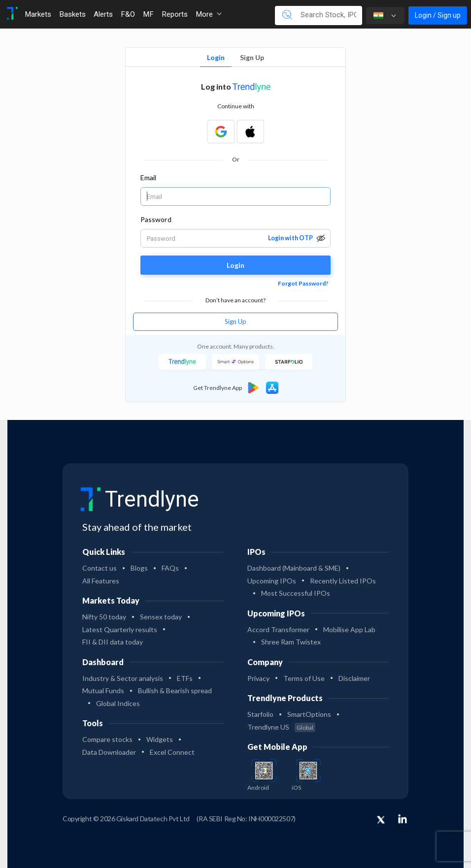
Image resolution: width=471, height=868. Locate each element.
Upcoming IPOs (272, 581)
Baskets (72, 14)
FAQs (170, 568)
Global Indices (118, 703)
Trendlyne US (281, 727)
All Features (101, 581)
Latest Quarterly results (120, 629)
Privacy (258, 678)
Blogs (139, 568)
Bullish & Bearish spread (175, 691)
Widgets (160, 739)
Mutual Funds (103, 691)
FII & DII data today (113, 642)
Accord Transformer (278, 629)
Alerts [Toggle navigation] (103, 14)
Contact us (100, 568)
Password (156, 219)
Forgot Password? (303, 283)
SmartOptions (309, 714)
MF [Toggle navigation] (148, 14)
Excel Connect (172, 752)
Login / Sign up (438, 15)
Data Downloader (109, 752)
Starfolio (260, 714)
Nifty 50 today (104, 617)
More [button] (209, 14)
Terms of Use (304, 678)
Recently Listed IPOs (343, 581)
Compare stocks (107, 739)
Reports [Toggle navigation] (175, 14)
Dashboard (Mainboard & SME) (294, 568)
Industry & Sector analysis (123, 678)
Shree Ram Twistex (291, 642)
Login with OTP (290, 238)
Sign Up (252, 57)
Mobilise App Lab (349, 629)
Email (148, 177)
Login (216, 57)
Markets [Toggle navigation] (38, 14)
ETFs (185, 678)
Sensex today (161, 617)
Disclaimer (354, 678)
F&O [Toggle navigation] (128, 14)
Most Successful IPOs (296, 593)
